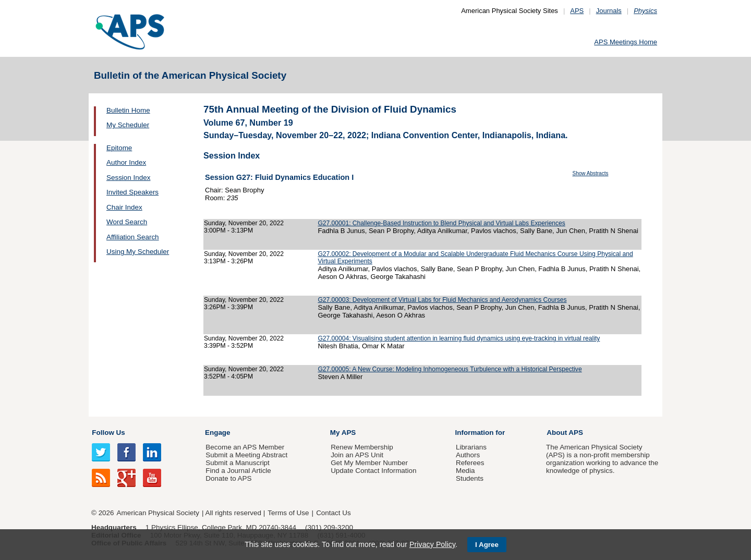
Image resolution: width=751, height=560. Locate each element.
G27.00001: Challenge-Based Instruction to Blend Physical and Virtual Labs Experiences (441, 223)
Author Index (126, 162)
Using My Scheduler (138, 252)
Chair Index (124, 207)
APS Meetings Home (626, 42)
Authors (468, 455)
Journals (609, 11)
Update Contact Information (373, 471)
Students (470, 478)
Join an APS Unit (357, 455)
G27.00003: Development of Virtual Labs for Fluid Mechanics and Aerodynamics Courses (442, 300)
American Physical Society (158, 513)
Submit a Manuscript (237, 463)
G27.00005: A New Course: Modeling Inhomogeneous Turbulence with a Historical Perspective (450, 369)
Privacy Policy (432, 544)
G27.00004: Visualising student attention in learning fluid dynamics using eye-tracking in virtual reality (459, 338)
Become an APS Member (245, 447)
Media (465, 471)
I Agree (487, 545)
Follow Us (108, 433)
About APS (565, 433)
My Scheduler (128, 125)
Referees (470, 463)
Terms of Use (288, 513)
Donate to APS (228, 478)
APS (577, 11)
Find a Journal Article (238, 471)
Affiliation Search (133, 237)
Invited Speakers (132, 192)
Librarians (471, 447)
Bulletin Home (128, 110)
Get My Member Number (369, 463)
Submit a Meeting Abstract (246, 455)
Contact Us (333, 513)
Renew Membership (362, 447)
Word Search (127, 222)
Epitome (119, 148)
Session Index (128, 178)
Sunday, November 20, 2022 (244, 223)
